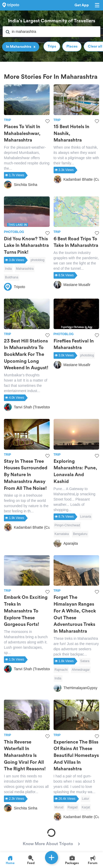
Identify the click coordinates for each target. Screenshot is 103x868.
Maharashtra (25, 269)
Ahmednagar (81, 670)
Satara (85, 661)
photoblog (38, 260)
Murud (59, 807)
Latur (85, 799)
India (8, 269)
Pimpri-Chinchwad (67, 525)
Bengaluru (80, 534)
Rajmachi (61, 670)
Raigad (73, 807)
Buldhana (12, 277)
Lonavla (86, 517)
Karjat (86, 807)
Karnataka (62, 534)
